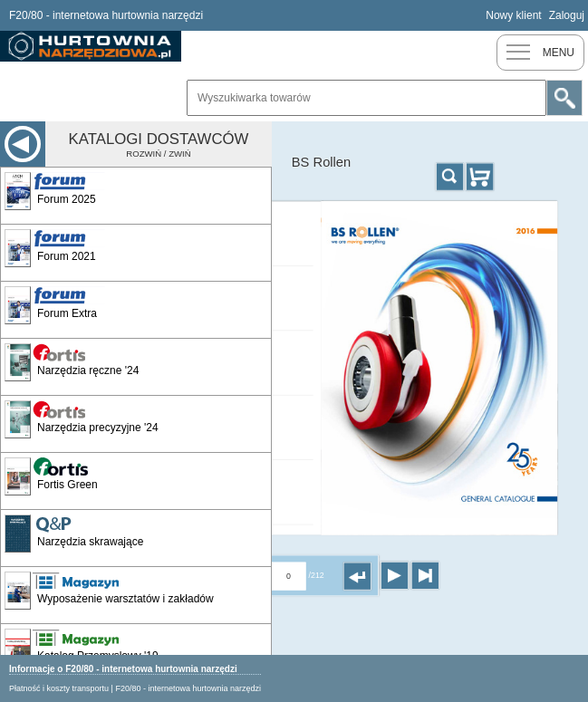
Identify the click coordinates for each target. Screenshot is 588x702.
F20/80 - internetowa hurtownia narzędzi (188, 688)
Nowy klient (513, 15)
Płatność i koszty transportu (59, 688)
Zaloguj (567, 15)
